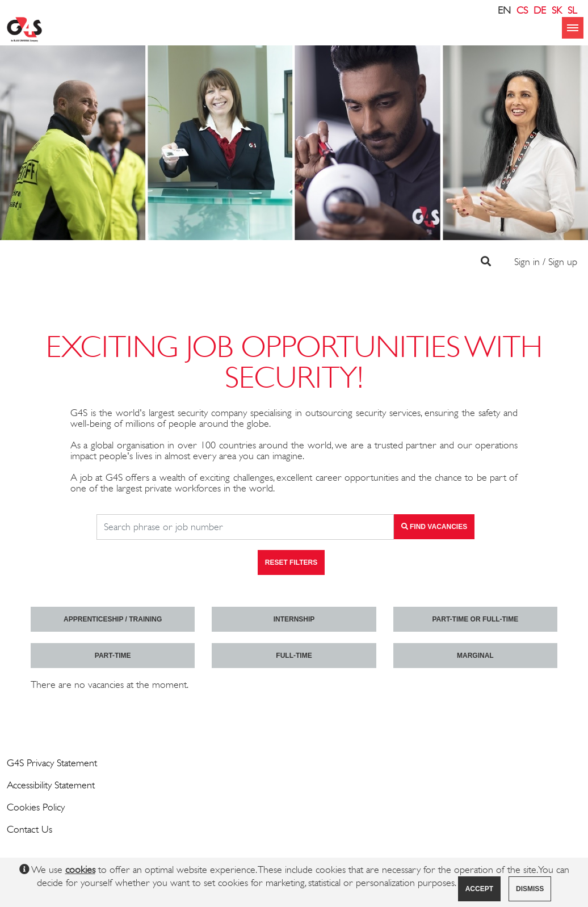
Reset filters (291, 562)
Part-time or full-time (475, 619)
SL (572, 10)
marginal (475, 656)
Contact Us (30, 829)
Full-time (294, 656)
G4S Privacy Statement (52, 763)
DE (540, 10)
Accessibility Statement (51, 785)
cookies (80, 870)
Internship (294, 619)
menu (573, 28)
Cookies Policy (36, 807)
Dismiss (530, 889)
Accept (479, 889)
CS (522, 10)
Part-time (113, 656)
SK (557, 10)
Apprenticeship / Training (113, 619)
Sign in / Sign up (546, 262)
